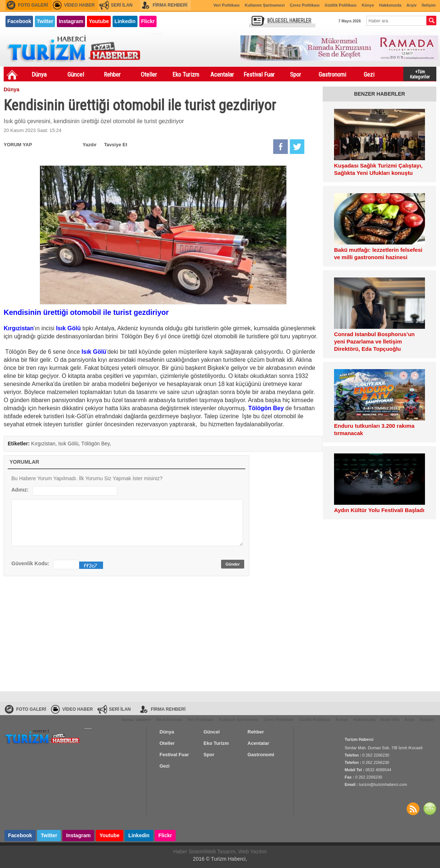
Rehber (112, 74)
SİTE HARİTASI (430, 809)
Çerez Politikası (305, 5)
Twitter (45, 21)
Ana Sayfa (12, 75)
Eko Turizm (186, 74)
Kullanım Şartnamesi (265, 5)
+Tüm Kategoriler (420, 74)
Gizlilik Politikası (341, 5)
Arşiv (412, 5)
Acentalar (222, 74)
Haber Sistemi (189, 852)
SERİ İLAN (122, 5)
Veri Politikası (227, 5)
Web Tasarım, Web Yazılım (236, 852)
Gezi (369, 74)
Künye (368, 5)
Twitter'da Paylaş (297, 147)
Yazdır (89, 145)
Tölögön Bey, (96, 444)
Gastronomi (332, 74)
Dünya (39, 74)
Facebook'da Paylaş (280, 147)
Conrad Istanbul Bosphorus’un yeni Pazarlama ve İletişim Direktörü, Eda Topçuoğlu (374, 341)
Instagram (71, 21)
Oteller (149, 74)
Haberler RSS (413, 809)
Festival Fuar (259, 74)
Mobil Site (390, 720)
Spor (296, 74)
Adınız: (20, 490)
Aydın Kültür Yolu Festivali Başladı (379, 510)
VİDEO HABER (79, 5)
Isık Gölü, (70, 444)
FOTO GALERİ (33, 5)
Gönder (233, 564)
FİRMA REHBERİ (170, 5)
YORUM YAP (18, 145)
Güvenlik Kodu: (30, 563)
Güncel (76, 74)
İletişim (429, 5)
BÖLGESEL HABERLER (289, 21)
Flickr (148, 21)
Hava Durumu (169, 720)
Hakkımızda (390, 5)
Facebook (19, 21)
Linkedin (125, 21)
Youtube (99, 21)
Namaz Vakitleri (136, 720)
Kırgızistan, (45, 444)
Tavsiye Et (116, 145)
